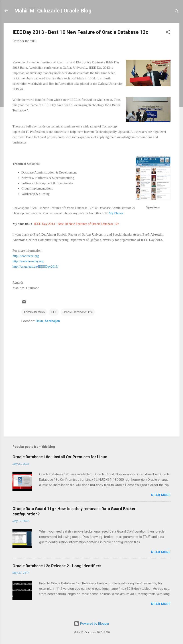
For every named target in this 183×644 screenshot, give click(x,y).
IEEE (54, 312)
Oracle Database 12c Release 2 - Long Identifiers (57, 566)
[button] (168, 33)
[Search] (177, 12)
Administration (34, 312)
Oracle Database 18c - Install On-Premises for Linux (60, 457)
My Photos (116, 213)
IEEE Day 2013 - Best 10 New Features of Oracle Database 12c (76, 224)
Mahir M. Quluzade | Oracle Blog (53, 11)
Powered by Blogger (92, 624)
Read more (161, 495)
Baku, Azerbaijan (48, 321)
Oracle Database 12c (78, 312)
